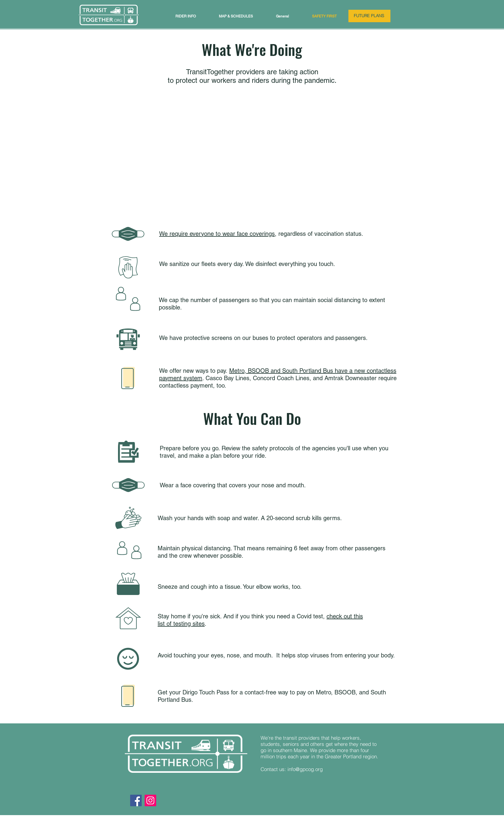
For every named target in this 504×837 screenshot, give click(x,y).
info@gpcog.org (305, 769)
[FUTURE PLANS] (369, 16)
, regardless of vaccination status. (319, 234)
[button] (186, 16)
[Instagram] (150, 800)
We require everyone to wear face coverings (217, 234)
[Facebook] (136, 800)
